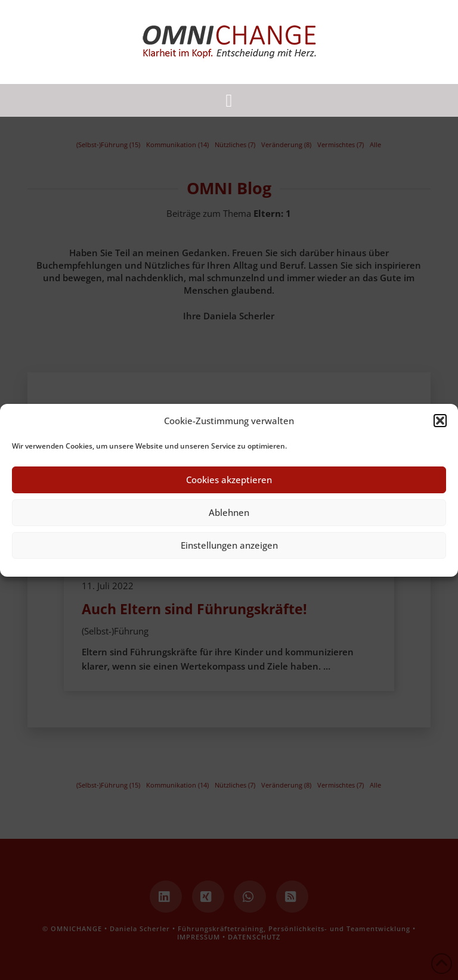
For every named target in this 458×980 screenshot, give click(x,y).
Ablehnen (229, 512)
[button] (440, 421)
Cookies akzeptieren (229, 480)
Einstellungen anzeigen (229, 545)
